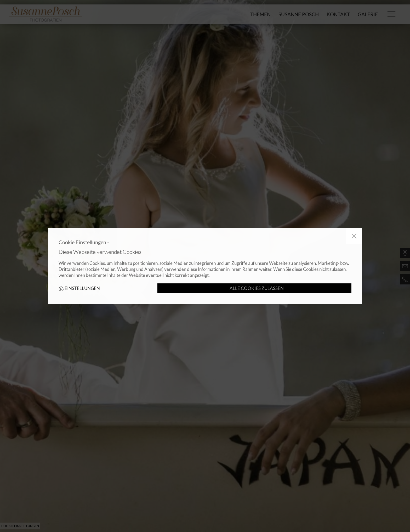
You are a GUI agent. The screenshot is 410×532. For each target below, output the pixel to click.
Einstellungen (79, 289)
